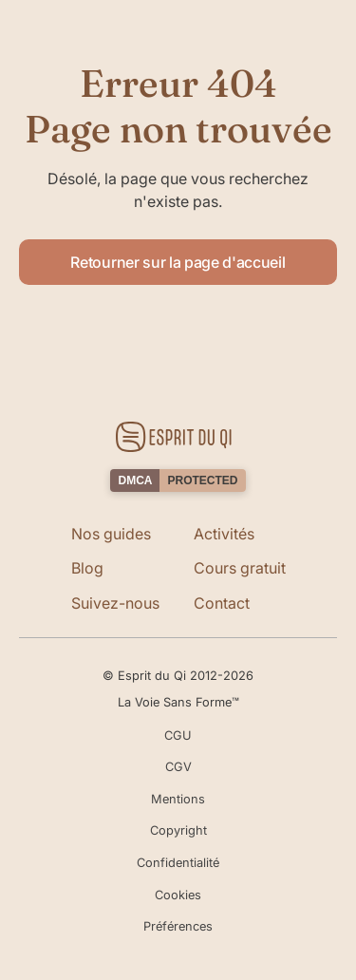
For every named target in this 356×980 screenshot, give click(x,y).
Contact (222, 603)
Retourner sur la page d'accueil (178, 262)
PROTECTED (202, 481)
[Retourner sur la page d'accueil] (178, 437)
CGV (178, 767)
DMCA (135, 481)
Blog (87, 568)
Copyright (178, 830)
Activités (224, 534)
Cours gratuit (240, 568)
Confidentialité (178, 863)
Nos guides (111, 534)
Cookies (178, 895)
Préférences (178, 926)
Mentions (178, 799)
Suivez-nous (115, 603)
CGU (178, 735)
